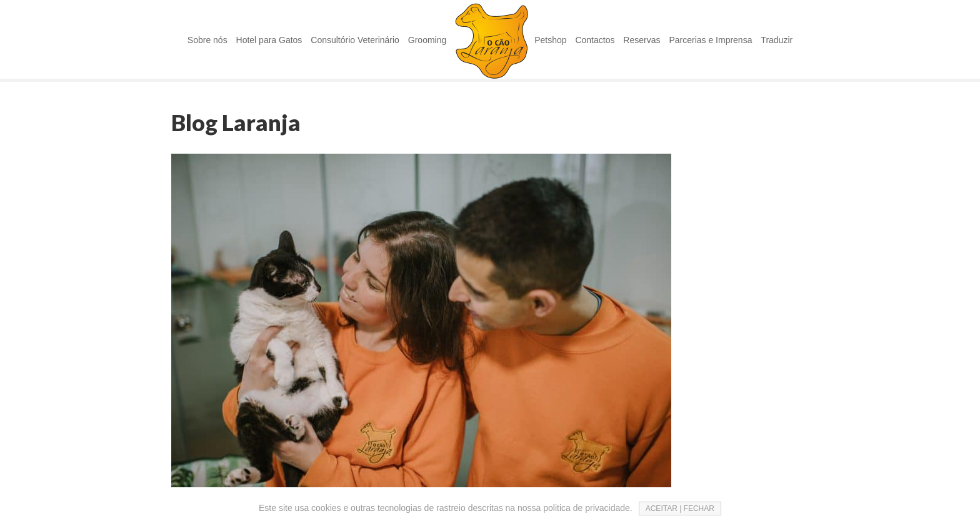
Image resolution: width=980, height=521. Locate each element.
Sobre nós (207, 40)
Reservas (642, 40)
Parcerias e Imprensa (710, 40)
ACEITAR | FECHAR (680, 509)
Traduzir (777, 40)
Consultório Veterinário (355, 40)
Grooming (427, 40)
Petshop (550, 40)
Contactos (595, 40)
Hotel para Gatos (269, 40)
